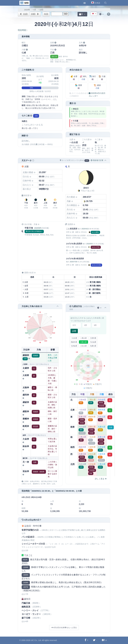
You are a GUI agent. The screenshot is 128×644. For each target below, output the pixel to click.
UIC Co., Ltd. (36, 640)
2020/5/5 (90, 244)
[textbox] (94, 14)
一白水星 (74, 338)
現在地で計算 (97, 160)
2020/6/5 (38, 228)
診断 (74, 331)
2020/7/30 (73, 262)
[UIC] (24, 3)
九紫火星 (93, 346)
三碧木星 (93, 338)
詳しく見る (101, 479)
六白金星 (93, 342)
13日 (35, 14)
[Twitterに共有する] (94, 640)
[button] (105, 3)
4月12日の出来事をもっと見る (64, 628)
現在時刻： (23, 30)
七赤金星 (74, 346)
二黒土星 (84, 338)
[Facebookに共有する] (85, 640)
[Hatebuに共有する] (103, 640)
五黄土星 (84, 342)
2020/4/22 (85, 229)
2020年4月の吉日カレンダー (97, 95)
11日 (24, 14)
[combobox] (94, 14)
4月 (35, 10)
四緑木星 (74, 342)
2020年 (27, 10)
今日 (46, 14)
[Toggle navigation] (85, 3)
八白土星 (84, 346)
